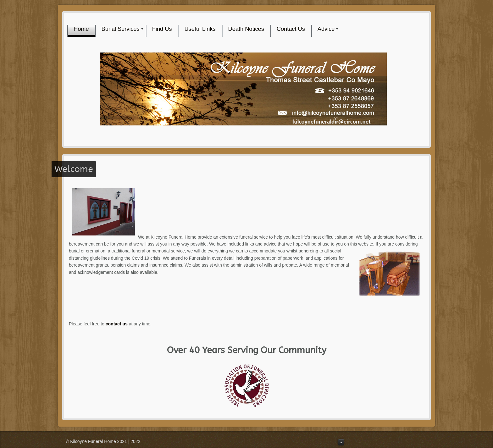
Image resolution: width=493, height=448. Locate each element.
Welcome (74, 169)
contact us (117, 324)
